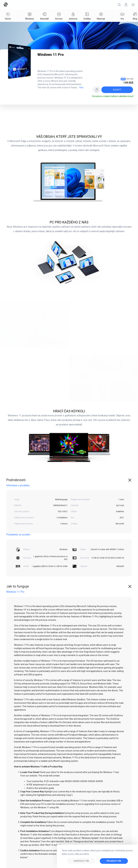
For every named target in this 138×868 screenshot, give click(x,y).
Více (81, 88)
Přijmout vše (114, 861)
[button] (119, 5)
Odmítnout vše (81, 861)
